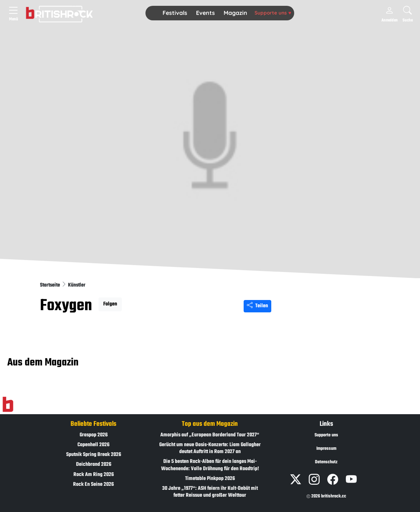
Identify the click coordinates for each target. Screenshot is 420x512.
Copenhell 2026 (93, 445)
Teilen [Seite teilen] (257, 306)
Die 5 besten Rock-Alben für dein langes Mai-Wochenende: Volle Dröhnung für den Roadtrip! (210, 465)
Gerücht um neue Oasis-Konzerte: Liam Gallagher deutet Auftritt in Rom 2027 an (210, 448)
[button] (175, 13)
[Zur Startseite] (8, 404)
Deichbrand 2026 (94, 465)
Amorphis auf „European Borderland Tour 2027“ (210, 435)
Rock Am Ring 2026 (94, 475)
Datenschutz (326, 462)
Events (205, 13)
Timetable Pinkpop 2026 (210, 479)
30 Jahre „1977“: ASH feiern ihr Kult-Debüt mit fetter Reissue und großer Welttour (210, 492)
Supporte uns (273, 13)
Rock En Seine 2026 (93, 485)
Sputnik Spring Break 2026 (94, 455)
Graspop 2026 (94, 435)
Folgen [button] (110, 304)
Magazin (235, 13)
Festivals (175, 13)
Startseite (51, 285)
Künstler (77, 285)
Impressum (326, 449)
